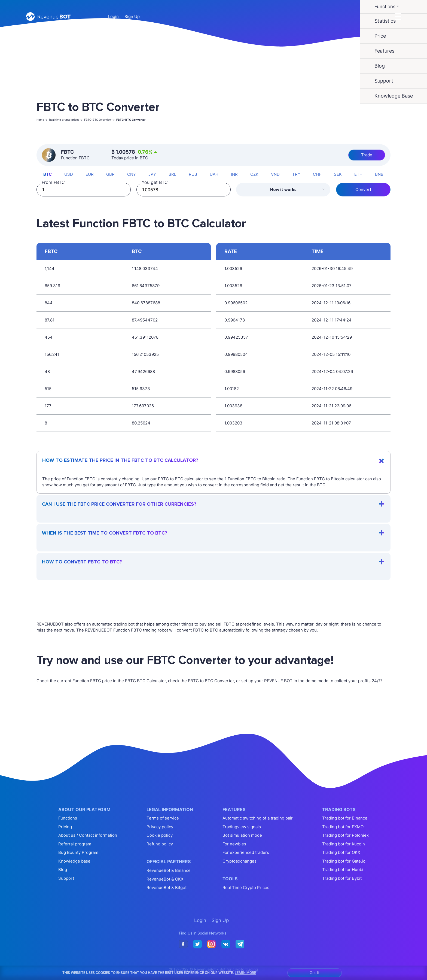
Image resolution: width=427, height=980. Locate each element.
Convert (363, 189)
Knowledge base (74, 861)
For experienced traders (246, 852)
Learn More (245, 973)
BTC (48, 174)
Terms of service (163, 818)
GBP (110, 174)
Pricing (65, 827)
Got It (315, 973)
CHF (317, 174)
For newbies (234, 844)
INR (234, 174)
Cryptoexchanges (240, 861)
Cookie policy (160, 835)
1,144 (50, 268)
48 (47, 371)
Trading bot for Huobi (343, 870)
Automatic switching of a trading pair (258, 818)
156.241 (52, 354)
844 (49, 303)
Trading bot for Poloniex (345, 835)
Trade (367, 155)
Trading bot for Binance (345, 818)
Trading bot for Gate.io (344, 861)
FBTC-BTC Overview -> (100, 120)
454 (49, 337)
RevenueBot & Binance (169, 870)
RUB (193, 174)
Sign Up (132, 16)
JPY (152, 174)
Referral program (75, 844)
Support (66, 878)
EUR (90, 174)
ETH (358, 174)
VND (275, 174)
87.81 (50, 320)
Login (113, 16)
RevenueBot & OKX (165, 879)
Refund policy (160, 844)
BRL (172, 174)
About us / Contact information (88, 835)
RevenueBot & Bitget (167, 888)
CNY (132, 174)
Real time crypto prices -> (66, 120)
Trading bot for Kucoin (344, 844)
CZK (254, 174)
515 (48, 389)
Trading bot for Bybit (342, 878)
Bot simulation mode (242, 835)
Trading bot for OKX (341, 852)
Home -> (42, 120)
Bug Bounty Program (78, 852)
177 (48, 406)
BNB (379, 174)
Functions (68, 818)
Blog (63, 870)
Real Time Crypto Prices (246, 888)
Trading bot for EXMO (343, 827)
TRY (296, 174)
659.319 (52, 286)
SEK (338, 174)
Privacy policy (160, 827)
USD (69, 174)
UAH (214, 174)
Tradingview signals (242, 827)
